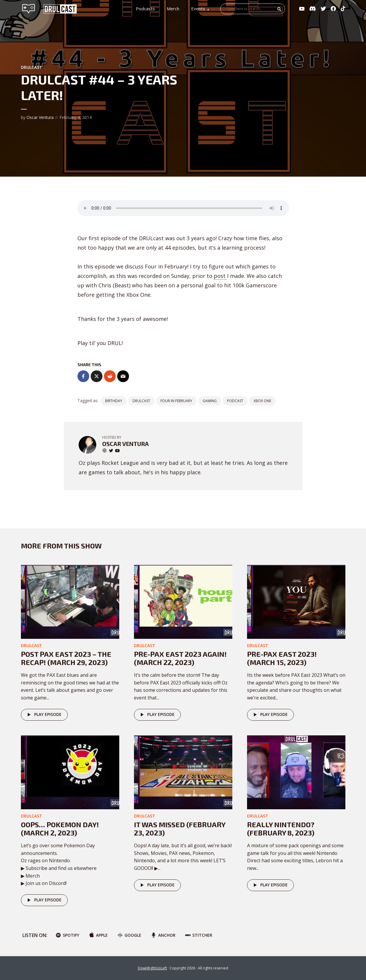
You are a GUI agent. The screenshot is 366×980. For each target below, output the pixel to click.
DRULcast (32, 67)
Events (198, 9)
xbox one (262, 401)
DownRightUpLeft (152, 968)
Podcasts (145, 9)
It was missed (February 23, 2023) (180, 829)
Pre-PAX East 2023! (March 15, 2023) (282, 658)
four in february (176, 401)
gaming (210, 401)
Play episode (43, 715)
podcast (235, 401)
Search (279, 9)
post (220, 276)
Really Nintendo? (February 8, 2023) (281, 829)
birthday (114, 401)
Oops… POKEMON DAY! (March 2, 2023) (60, 829)
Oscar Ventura (40, 117)
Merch (173, 9)
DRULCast (141, 401)
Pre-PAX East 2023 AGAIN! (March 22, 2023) (180, 658)
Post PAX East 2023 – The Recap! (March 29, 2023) (66, 658)
